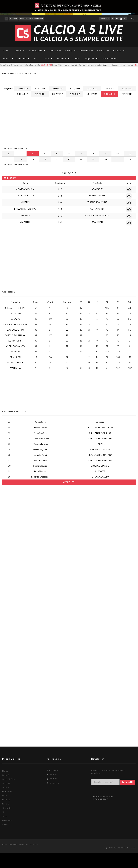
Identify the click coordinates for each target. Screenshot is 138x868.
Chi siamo (13, 844)
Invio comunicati (36, 19)
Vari (35, 59)
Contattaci (24, 844)
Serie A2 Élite (36, 51)
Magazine (90, 59)
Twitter (52, 775)
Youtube (52, 779)
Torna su (34, 844)
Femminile (85, 51)
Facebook (52, 770)
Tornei (46, 59)
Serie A (18, 51)
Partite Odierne (109, 59)
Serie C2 (117, 51)
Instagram (53, 783)
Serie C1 (102, 51)
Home (6, 51)
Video (77, 59)
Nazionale (62, 59)
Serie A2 (54, 51)
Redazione (104, 19)
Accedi (13, 19)
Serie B (69, 51)
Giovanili (22, 59)
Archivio (23, 19)
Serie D (7, 59)
